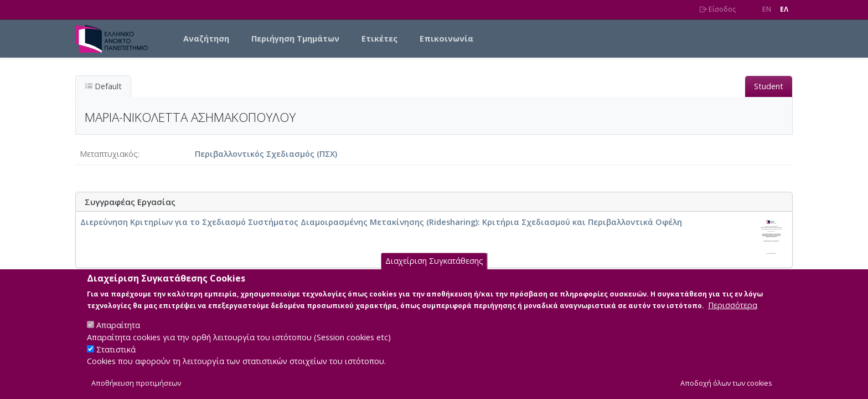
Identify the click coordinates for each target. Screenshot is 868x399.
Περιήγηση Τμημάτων (295, 39)
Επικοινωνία (446, 39)
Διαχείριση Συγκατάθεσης (434, 273)
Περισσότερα (733, 317)
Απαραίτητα (118, 337)
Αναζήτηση (206, 39)
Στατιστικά (116, 360)
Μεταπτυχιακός (109, 154)
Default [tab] (103, 86)
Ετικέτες (379, 39)
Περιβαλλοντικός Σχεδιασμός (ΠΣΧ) (266, 154)
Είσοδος (718, 9)
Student (769, 86)
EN (767, 9)
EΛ (784, 9)
